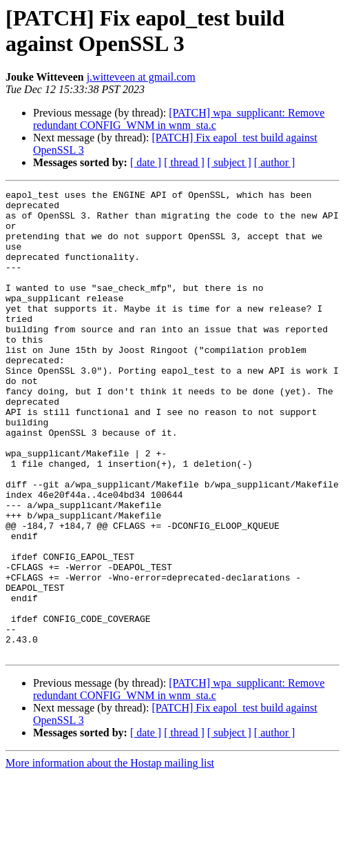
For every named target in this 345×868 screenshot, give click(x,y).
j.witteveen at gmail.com (141, 77)
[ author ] (275, 162)
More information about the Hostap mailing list (110, 856)
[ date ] (146, 162)
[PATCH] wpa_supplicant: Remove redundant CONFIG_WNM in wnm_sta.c (179, 119)
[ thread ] (184, 162)
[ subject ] (229, 162)
